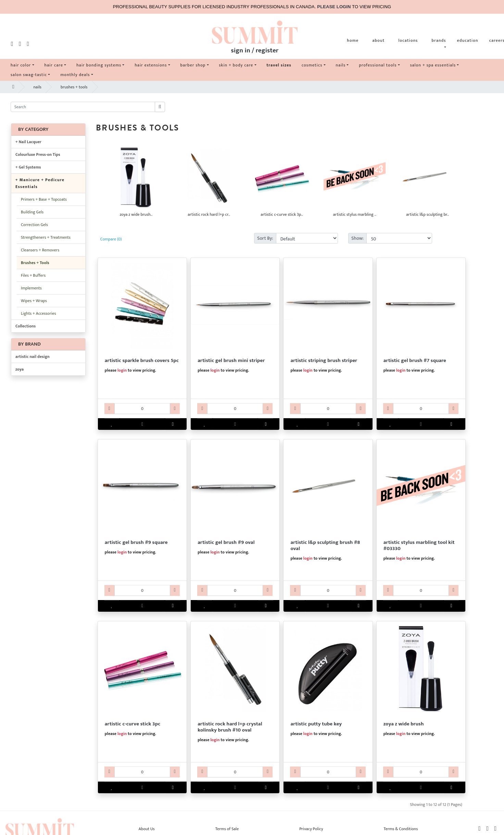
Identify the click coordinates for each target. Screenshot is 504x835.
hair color (21, 65)
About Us (147, 829)
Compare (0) (111, 239)
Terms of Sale (227, 829)
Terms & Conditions (401, 829)
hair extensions (151, 65)
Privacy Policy (311, 829)
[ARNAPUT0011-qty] (328, 772)
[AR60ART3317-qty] (235, 590)
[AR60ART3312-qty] (142, 409)
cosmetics (312, 65)
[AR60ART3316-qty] (142, 590)
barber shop (193, 65)
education (468, 40)
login (122, 370)
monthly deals (75, 75)
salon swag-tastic (29, 75)
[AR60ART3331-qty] (142, 772)
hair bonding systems (99, 65)
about (378, 40)
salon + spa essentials (433, 65)
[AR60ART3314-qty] (328, 409)
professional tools (378, 65)
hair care (54, 65)
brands (439, 40)
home (353, 40)
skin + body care (236, 65)
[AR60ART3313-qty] (235, 409)
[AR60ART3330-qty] (421, 590)
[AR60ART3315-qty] (421, 409)
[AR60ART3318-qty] (328, 590)
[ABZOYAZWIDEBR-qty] (421, 772)
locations (408, 40)
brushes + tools (74, 87)
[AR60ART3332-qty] (235, 772)
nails (341, 65)
